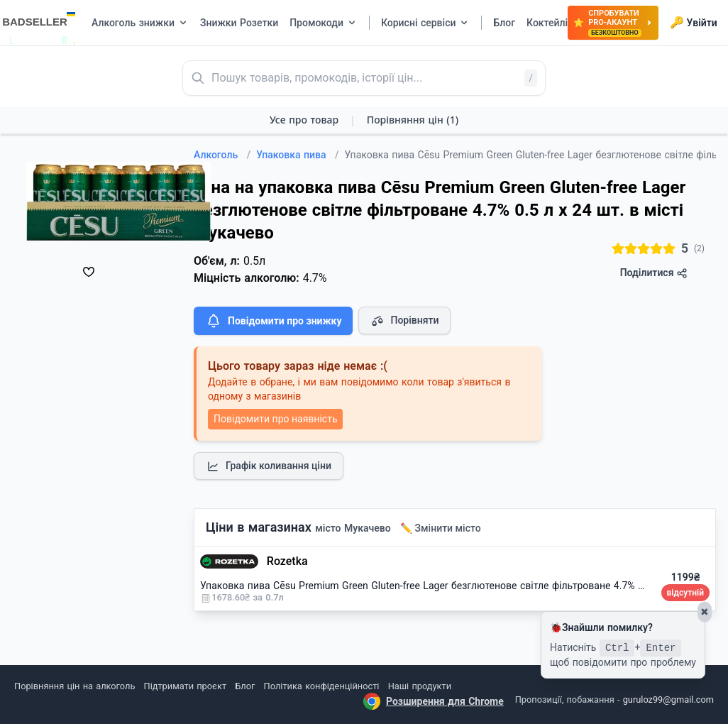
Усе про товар (304, 120)
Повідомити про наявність (275, 419)
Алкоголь (222, 155)
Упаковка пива (297, 155)
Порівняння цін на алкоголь (75, 686)
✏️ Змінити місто (441, 528)
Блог (245, 686)
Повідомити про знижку (273, 321)
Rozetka (287, 561)
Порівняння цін (413, 120)
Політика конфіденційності (322, 686)
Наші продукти (420, 686)
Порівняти (404, 321)
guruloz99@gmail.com (668, 700)
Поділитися (654, 273)
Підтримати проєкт (185, 686)
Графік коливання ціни (269, 466)
